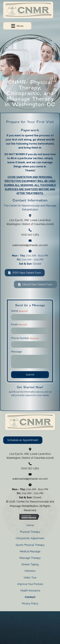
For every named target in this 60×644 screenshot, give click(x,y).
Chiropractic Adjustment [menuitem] (30, 538)
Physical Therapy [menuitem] (30, 532)
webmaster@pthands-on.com (30, 245)
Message (22, 350)
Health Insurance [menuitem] (30, 591)
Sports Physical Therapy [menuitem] (30, 545)
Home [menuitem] (30, 525)
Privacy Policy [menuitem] (30, 604)
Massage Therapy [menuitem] (30, 558)
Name (24, 328)
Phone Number (27, 343)
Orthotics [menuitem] (30, 571)
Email (24, 335)
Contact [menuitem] (30, 597)
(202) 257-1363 (30, 235)
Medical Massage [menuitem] (30, 551)
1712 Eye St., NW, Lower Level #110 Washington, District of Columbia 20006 (30, 456)
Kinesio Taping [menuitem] (30, 564)
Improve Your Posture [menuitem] (30, 584)
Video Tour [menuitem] (30, 578)
